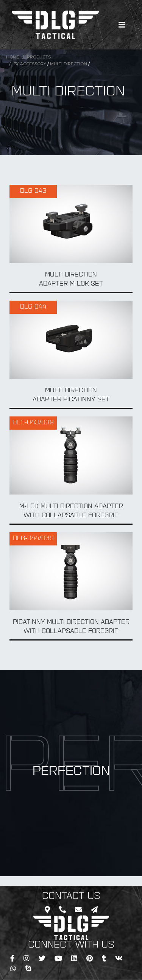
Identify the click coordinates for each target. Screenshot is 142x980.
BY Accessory (30, 64)
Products (39, 57)
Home (13, 57)
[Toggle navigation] (122, 25)
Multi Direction (69, 64)
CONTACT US (71, 897)
